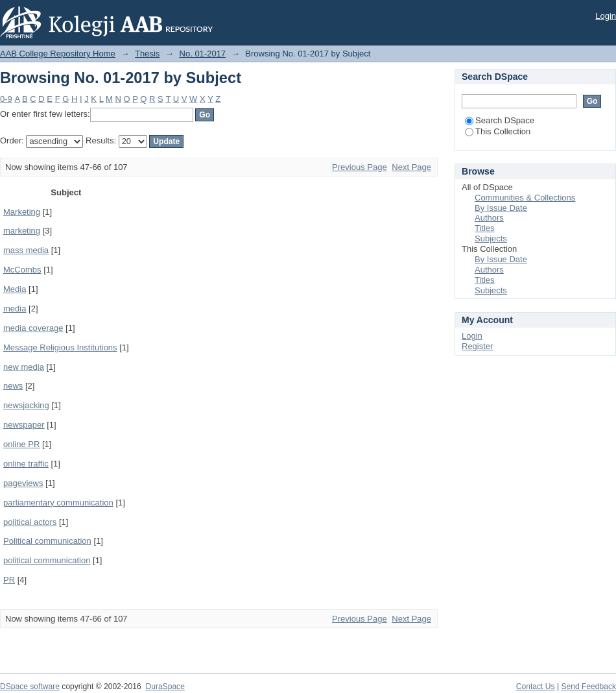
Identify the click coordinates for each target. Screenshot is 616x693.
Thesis (147, 54)
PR (9, 580)
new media (24, 367)
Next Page (411, 167)
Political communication (47, 541)
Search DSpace (500, 120)
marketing (22, 231)
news (13, 386)
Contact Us (536, 687)
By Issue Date (501, 208)
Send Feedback (588, 687)
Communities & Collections (525, 198)
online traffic (26, 464)
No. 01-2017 (203, 54)
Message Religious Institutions (60, 347)
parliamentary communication (58, 503)
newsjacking (26, 405)
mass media (26, 250)
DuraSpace (165, 687)
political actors (30, 522)
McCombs (22, 270)
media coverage (33, 328)
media (15, 309)
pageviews (23, 483)
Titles (485, 228)
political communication (47, 560)
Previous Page (360, 167)
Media (15, 289)
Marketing (22, 212)
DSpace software (30, 687)
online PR (21, 444)
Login (606, 16)
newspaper (24, 425)
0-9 (6, 99)
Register (477, 346)
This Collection (498, 131)
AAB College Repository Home (58, 54)
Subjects (491, 238)
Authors (489, 218)
